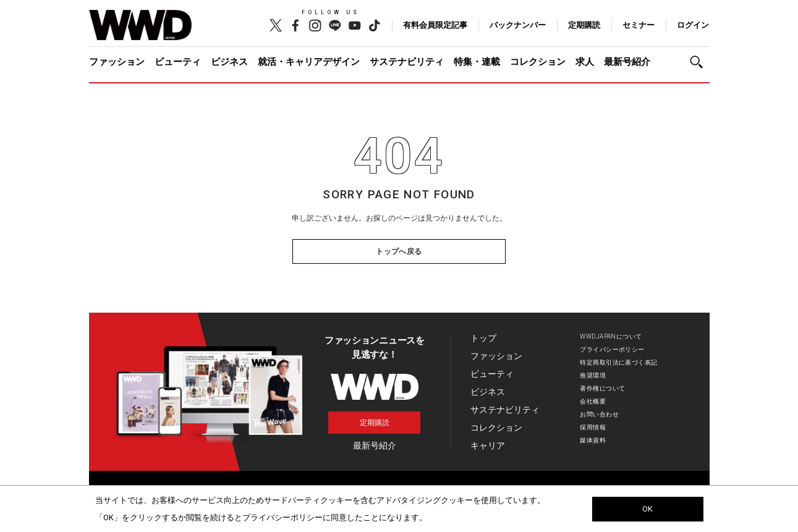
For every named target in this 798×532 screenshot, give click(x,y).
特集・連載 (477, 62)
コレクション (538, 62)
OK (647, 509)
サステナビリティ (407, 62)
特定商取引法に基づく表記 (618, 362)
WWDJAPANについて (611, 336)
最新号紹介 (627, 62)
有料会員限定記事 (435, 25)
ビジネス (229, 62)
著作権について (602, 388)
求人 (585, 62)
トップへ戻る (399, 251)
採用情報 (593, 427)
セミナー (639, 25)
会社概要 (593, 401)
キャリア (488, 445)
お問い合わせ (599, 414)
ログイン (693, 25)
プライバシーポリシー (612, 349)
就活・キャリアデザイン (309, 62)
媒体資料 (593, 440)
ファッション (117, 62)
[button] (700, 62)
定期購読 (584, 25)
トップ (483, 338)
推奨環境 (593, 375)
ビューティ (178, 62)
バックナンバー (518, 25)
